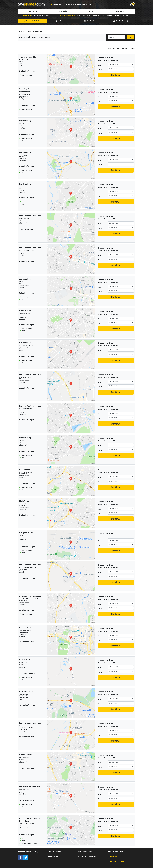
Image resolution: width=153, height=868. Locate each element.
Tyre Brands (62, 11)
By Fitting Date (119, 48)
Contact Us (121, 11)
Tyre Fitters (32, 11)
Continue (116, 75)
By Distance (131, 48)
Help (91, 11)
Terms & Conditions (116, 862)
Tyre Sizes (113, 856)
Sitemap (112, 859)
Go (130, 37)
